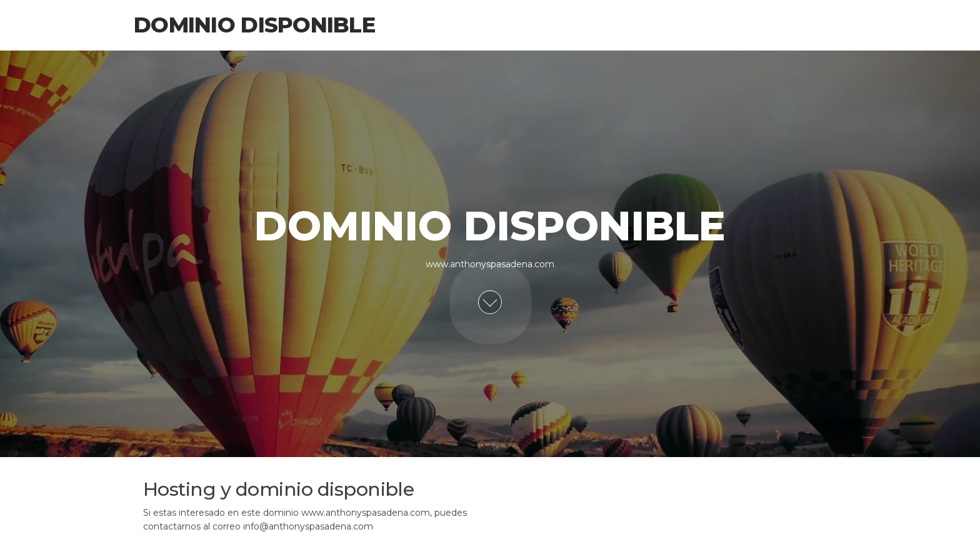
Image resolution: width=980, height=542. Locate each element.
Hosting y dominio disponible (278, 489)
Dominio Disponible (254, 25)
